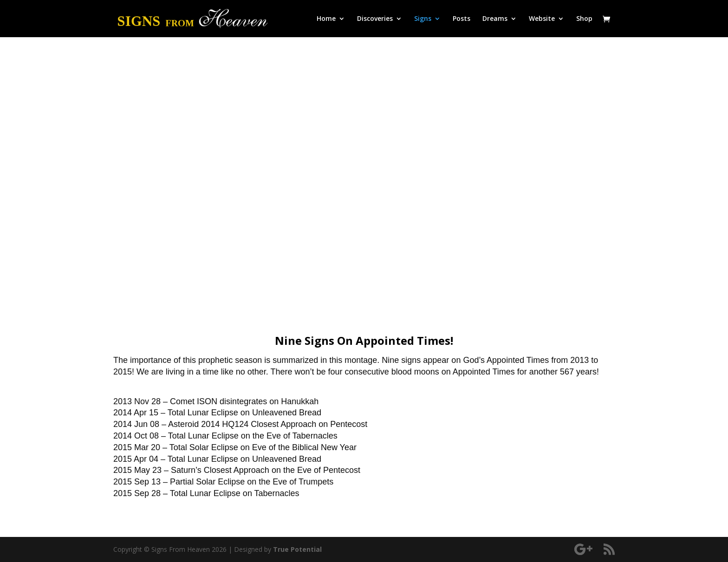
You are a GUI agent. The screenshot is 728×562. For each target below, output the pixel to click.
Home (326, 19)
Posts (461, 19)
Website (542, 19)
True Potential (297, 549)
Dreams (495, 19)
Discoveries (375, 19)
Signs (423, 19)
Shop (584, 19)
